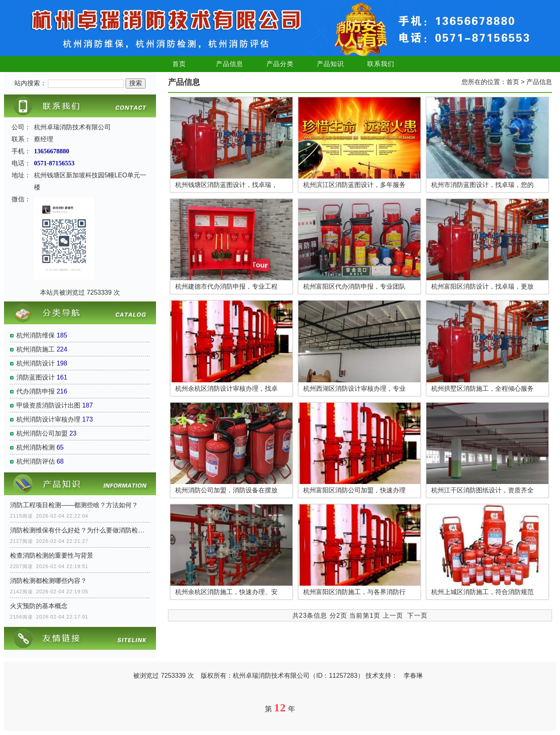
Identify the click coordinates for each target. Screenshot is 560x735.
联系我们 (381, 64)
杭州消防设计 (36, 363)
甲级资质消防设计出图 (48, 405)
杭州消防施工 (36, 349)
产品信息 (230, 64)
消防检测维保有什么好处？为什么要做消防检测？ (80, 530)
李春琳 (413, 676)
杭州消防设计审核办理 (48, 419)
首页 (179, 64)
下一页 (417, 616)
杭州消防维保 (36, 335)
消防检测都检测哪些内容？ (48, 581)
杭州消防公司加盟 (42, 433)
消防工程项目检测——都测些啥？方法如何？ (74, 505)
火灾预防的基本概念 (39, 606)
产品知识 (330, 64)
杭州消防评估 (36, 461)
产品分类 (280, 64)
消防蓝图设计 (36, 377)
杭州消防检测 (36, 447)
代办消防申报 (36, 391)
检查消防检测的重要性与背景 (52, 555)
